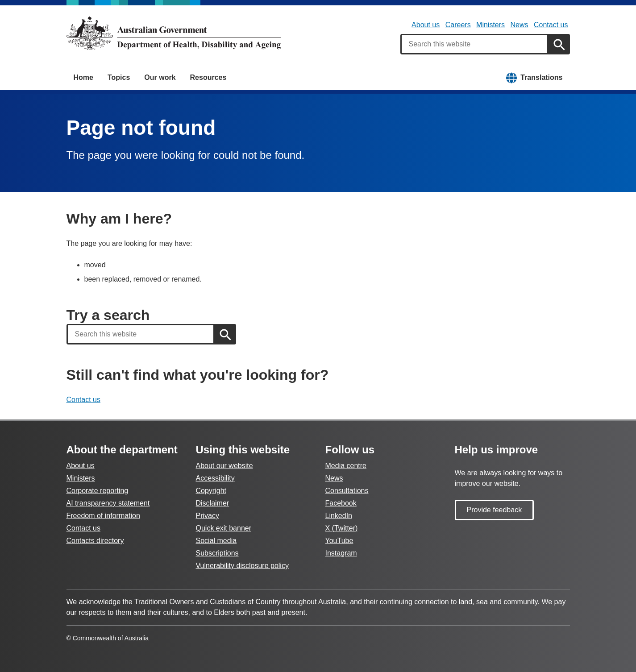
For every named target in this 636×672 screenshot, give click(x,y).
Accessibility (215, 478)
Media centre (346, 466)
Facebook (341, 503)
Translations (541, 77)
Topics (119, 77)
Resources (208, 77)
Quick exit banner (224, 528)
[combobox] (474, 44)
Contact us (551, 25)
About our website (224, 466)
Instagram (341, 553)
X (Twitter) (342, 528)
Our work (160, 77)
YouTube (339, 541)
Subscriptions (217, 553)
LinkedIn (339, 516)
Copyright (211, 491)
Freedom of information (103, 516)
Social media (216, 541)
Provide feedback (495, 510)
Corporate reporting (98, 491)
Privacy (208, 516)
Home (83, 77)
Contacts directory (95, 541)
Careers (458, 25)
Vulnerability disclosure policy (242, 566)
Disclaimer (213, 503)
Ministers (491, 25)
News (520, 25)
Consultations (347, 491)
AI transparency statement (108, 503)
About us (426, 25)
